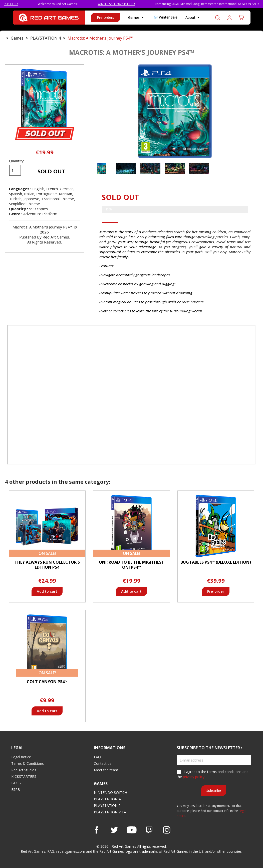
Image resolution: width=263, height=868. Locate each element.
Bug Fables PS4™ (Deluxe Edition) (216, 562)
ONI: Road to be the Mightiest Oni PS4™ (132, 565)
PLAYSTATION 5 (107, 805)
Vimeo (149, 830)
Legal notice (21, 757)
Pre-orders (105, 17)
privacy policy (194, 777)
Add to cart (47, 591)
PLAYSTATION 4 (107, 799)
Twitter (114, 830)
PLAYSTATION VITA (110, 812)
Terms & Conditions (28, 763)
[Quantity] (15, 170)
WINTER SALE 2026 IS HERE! (125, 4)
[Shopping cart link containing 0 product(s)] (241, 18)
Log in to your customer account (229, 18)
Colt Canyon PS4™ (47, 682)
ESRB (16, 789)
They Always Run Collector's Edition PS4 (47, 565)
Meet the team (106, 770)
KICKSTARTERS (24, 776)
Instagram (167, 830)
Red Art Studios (24, 770)
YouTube (132, 830)
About (193, 18)
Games (137, 18)
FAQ (97, 757)
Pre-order (216, 591)
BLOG (16, 783)
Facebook (97, 830)
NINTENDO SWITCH (110, 792)
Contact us (103, 763)
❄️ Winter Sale (166, 17)
